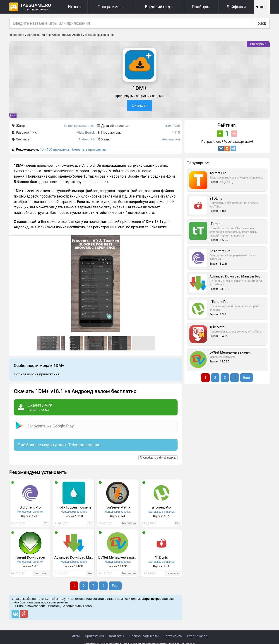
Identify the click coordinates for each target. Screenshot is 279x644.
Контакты (117, 636)
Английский (171, 139)
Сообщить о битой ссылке (158, 458)
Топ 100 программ (54, 150)
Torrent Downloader (30, 557)
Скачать (139, 105)
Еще (115, 586)
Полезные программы (89, 150)
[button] (178, 239)
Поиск (260, 23)
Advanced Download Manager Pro (74, 557)
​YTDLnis (161, 557)
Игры (76, 636)
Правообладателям (144, 636)
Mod (13, 116)
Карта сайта (173, 636)
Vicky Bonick (86, 133)
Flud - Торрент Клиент (74, 507)
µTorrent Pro (161, 507)
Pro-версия (258, 44)
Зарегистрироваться (158, 599)
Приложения (94, 636)
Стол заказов (197, 636)
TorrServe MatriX (118, 507)
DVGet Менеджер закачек (118, 557)
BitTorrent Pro (30, 507)
